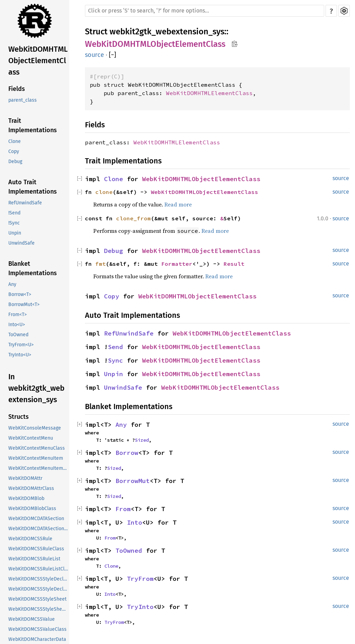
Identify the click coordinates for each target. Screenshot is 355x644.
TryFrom (140, 579)
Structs (19, 417)
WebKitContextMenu (31, 438)
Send (115, 347)
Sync (115, 360)
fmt (101, 264)
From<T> (18, 315)
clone (104, 192)
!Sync (14, 223)
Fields (17, 89)
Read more (178, 204)
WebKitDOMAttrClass (31, 488)
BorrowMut (133, 481)
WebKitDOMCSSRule (30, 539)
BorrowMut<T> (24, 304)
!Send (14, 213)
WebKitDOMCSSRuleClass (36, 549)
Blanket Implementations (33, 268)
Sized (142, 440)
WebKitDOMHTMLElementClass (209, 93)
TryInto (140, 607)
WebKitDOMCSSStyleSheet (37, 599)
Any (12, 284)
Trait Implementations (33, 125)
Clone (15, 141)
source (94, 55)
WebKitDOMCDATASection (36, 519)
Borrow (127, 453)
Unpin (15, 233)
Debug (15, 162)
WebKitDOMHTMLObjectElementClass (38, 61)
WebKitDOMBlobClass (32, 509)
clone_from (133, 218)
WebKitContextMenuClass (37, 448)
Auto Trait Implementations (33, 187)
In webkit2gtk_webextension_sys (36, 388)
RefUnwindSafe (25, 203)
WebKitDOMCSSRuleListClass (39, 569)
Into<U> (17, 325)
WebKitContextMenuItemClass (39, 468)
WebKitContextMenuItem (36, 458)
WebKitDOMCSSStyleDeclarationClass (39, 589)
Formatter (177, 264)
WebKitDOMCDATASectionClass (39, 529)
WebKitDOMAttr (25, 478)
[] (112, 55)
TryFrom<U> (21, 345)
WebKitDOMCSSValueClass (37, 629)
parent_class (23, 100)
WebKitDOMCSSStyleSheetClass (39, 609)
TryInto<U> (20, 355)
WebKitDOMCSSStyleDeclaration (39, 579)
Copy (14, 151)
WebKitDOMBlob (26, 498)
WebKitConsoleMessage (35, 428)
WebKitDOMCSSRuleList (34, 559)
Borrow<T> (20, 294)
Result (234, 264)
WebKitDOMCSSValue (32, 619)
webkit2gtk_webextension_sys (167, 32)
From (123, 509)
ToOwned (18, 335)
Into (135, 522)
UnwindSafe (21, 243)
